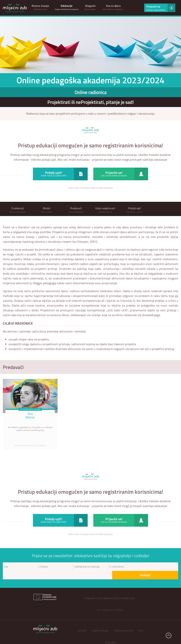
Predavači (14, 367)
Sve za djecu (113, 7)
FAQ (141, 622)
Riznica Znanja (40, 7)
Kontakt (82, 622)
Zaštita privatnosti (123, 622)
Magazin (90, 7)
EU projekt (110, 634)
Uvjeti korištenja (100, 622)
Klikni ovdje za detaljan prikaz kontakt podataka (91, 188)
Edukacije (67, 7)
